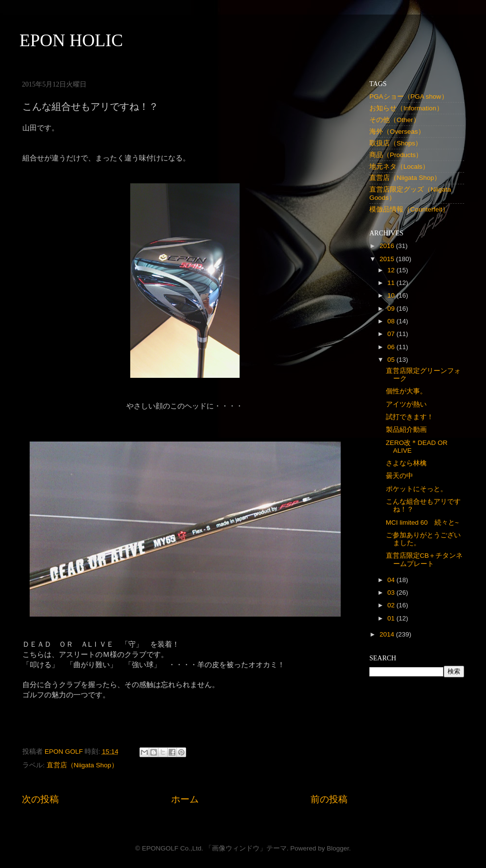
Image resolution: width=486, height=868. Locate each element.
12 (392, 270)
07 (392, 334)
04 (392, 580)
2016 (388, 246)
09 (392, 309)
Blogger (338, 848)
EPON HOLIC (71, 40)
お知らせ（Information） (406, 108)
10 (392, 295)
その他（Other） (395, 120)
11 (392, 283)
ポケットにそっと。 (417, 489)
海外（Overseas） (397, 132)
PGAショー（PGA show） (409, 97)
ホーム (185, 799)
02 (392, 605)
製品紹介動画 (406, 430)
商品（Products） (396, 155)
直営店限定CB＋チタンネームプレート (425, 559)
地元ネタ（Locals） (399, 167)
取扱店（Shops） (396, 143)
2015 (388, 259)
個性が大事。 (406, 391)
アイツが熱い (406, 404)
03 (392, 593)
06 (392, 347)
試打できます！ (410, 417)
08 (392, 321)
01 (392, 618)
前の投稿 (329, 799)
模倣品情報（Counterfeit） (409, 209)
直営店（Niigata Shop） (82, 765)
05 (392, 360)
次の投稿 (40, 799)
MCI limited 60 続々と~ (422, 523)
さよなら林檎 (406, 463)
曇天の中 (399, 476)
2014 (388, 634)
